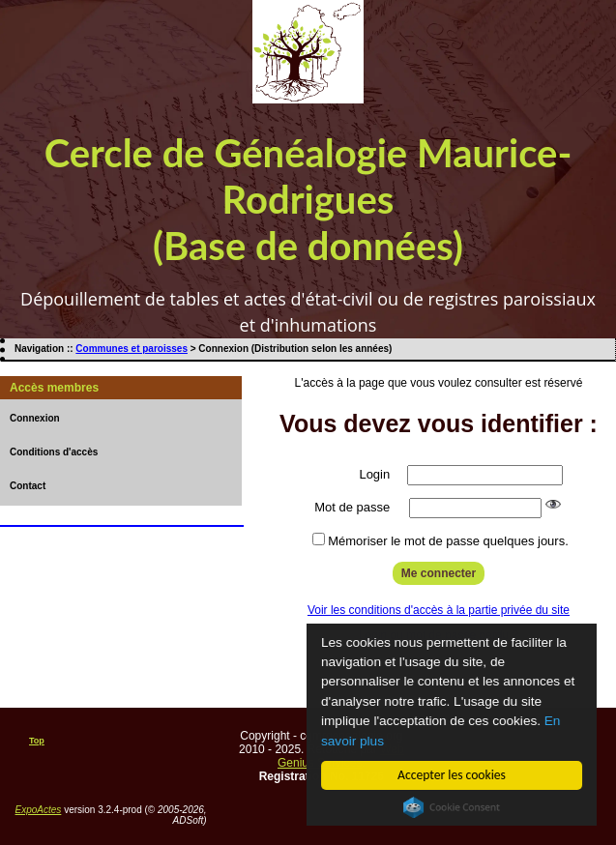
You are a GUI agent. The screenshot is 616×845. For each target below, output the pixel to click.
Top (37, 741)
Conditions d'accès (54, 452)
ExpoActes (39, 810)
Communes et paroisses (132, 349)
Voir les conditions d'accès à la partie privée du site (439, 610)
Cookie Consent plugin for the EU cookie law (453, 807)
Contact (28, 486)
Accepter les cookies (453, 775)
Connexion (35, 418)
